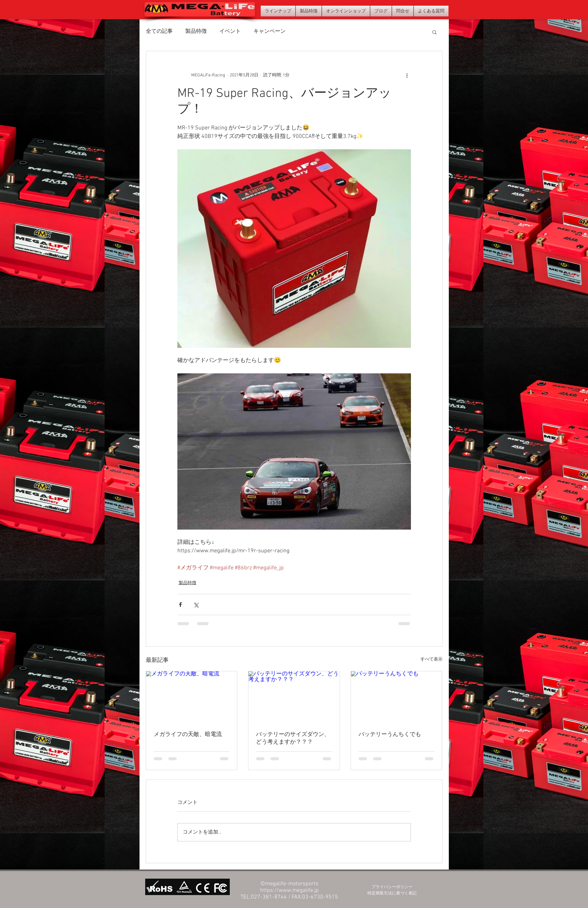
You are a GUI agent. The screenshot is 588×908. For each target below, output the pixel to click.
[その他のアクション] (407, 75)
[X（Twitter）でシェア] (196, 605)
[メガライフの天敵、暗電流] (192, 697)
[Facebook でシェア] (180, 605)
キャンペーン (270, 32)
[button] (434, 32)
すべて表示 (431, 659)
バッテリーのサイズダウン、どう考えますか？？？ (293, 738)
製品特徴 (196, 32)
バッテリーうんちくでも (390, 735)
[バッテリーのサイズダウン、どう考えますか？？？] (294, 697)
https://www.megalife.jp (289, 890)
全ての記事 (159, 32)
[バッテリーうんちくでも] (397, 697)
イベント (230, 32)
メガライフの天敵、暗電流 (188, 735)
